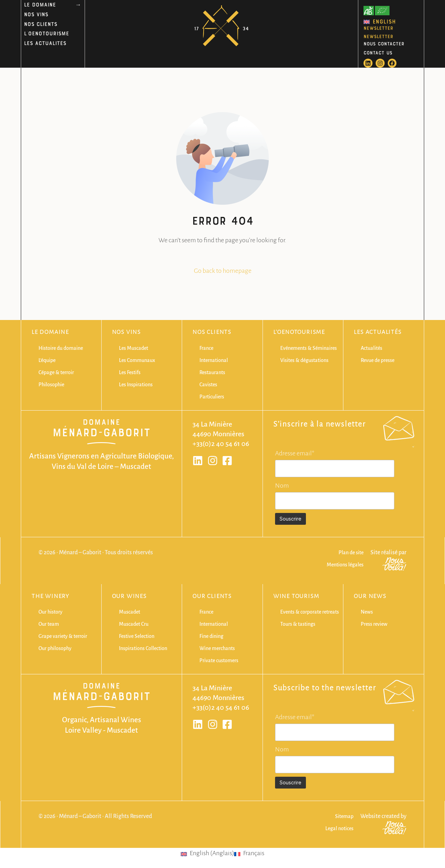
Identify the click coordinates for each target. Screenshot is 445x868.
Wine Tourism (296, 596)
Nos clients (212, 332)
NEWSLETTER (378, 28)
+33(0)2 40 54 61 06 (221, 444)
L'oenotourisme (299, 332)
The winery (50, 596)
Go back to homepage (223, 271)
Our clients (212, 596)
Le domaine (50, 332)
